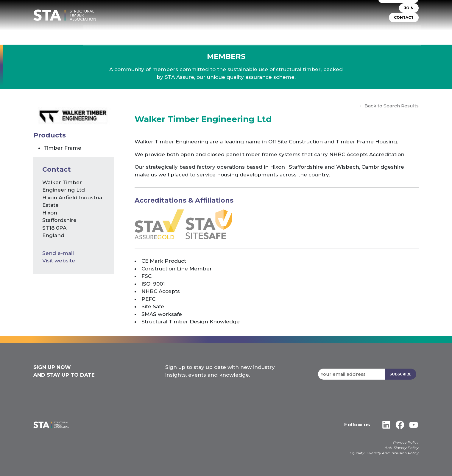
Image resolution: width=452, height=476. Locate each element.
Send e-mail (58, 253)
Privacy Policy (406, 442)
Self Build (295, 33)
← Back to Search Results (389, 106)
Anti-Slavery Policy (402, 448)
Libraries (373, 33)
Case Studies (404, 33)
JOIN (409, 12)
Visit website (59, 261)
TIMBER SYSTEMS (260, 33)
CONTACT (404, 21)
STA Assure (225, 33)
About (198, 33)
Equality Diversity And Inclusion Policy (384, 453)
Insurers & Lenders (335, 33)
